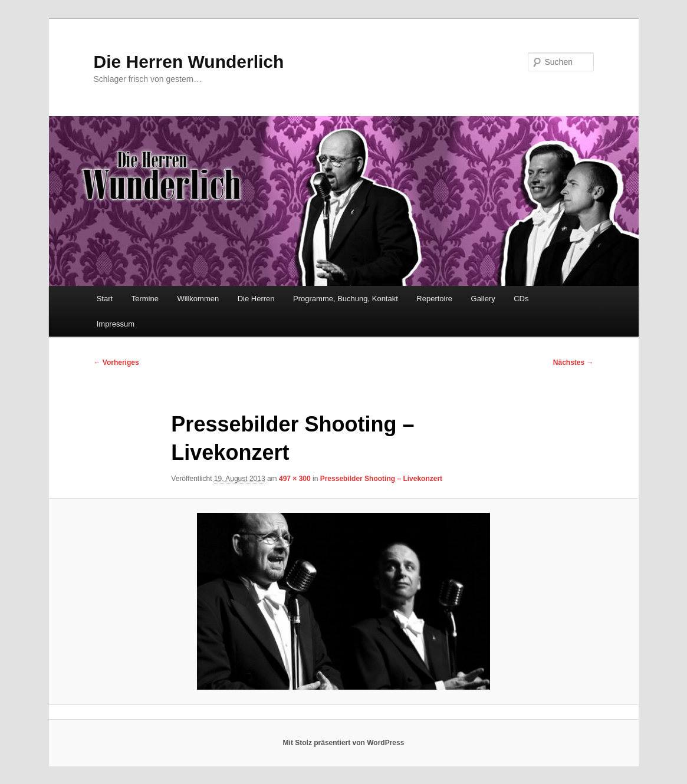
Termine (145, 299)
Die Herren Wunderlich (189, 62)
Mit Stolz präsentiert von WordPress (344, 743)
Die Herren (256, 299)
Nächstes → (573, 363)
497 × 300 (295, 479)
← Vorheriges (116, 363)
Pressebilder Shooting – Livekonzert (381, 479)
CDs (521, 299)
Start (105, 299)
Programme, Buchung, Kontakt (346, 299)
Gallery (483, 299)
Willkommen (198, 299)
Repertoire (434, 299)
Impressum (116, 324)
